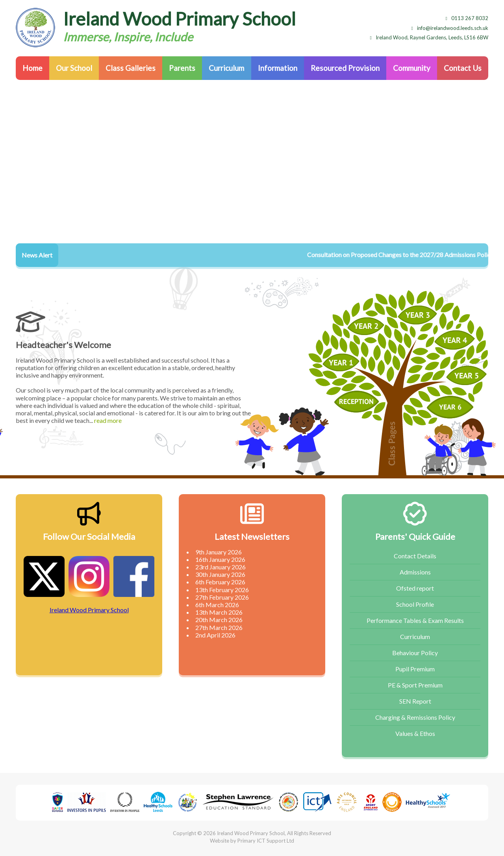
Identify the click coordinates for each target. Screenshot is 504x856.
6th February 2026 (220, 582)
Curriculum (226, 68)
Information (278, 68)
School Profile (415, 604)
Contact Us (463, 68)
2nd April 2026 (215, 635)
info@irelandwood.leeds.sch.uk (450, 28)
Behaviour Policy (415, 653)
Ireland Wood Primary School (89, 610)
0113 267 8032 (467, 18)
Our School (74, 68)
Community (412, 68)
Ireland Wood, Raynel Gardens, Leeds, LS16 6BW (429, 37)
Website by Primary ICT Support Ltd (252, 841)
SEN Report (415, 701)
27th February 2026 (222, 597)
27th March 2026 (219, 627)
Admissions (415, 572)
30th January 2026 (220, 574)
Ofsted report (415, 588)
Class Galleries (131, 68)
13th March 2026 (219, 612)
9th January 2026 (219, 552)
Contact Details (415, 556)
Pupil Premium (415, 669)
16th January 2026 (220, 559)
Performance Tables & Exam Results (415, 620)
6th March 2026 (217, 605)
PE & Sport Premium (415, 685)
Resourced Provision (345, 68)
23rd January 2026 (220, 567)
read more (108, 420)
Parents (182, 68)
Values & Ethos (415, 733)
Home (32, 68)
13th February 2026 (222, 590)
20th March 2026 (219, 620)
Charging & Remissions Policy (415, 717)
